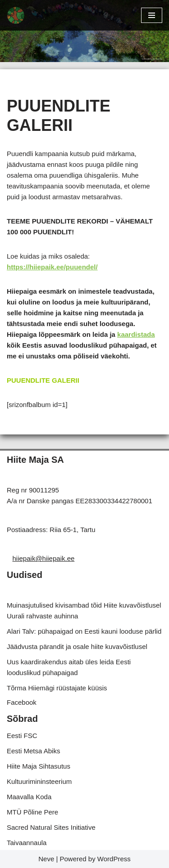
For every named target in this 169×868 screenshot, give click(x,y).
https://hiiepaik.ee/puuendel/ (52, 267)
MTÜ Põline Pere (32, 812)
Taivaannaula (27, 843)
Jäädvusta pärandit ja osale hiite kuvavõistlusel (77, 647)
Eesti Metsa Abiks (33, 751)
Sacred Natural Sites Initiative (51, 827)
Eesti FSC (22, 736)
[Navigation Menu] (152, 15)
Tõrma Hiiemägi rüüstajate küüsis (57, 688)
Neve (46, 859)
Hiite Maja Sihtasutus (39, 766)
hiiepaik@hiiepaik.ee (44, 558)
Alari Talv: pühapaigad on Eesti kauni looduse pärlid (84, 631)
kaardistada (136, 334)
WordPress (114, 859)
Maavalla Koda (29, 797)
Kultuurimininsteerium (39, 781)
